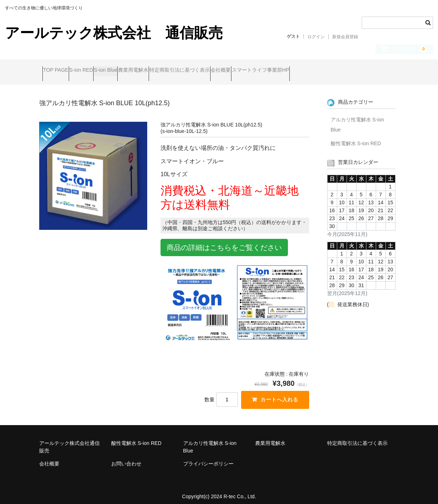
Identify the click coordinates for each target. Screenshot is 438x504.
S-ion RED (98, 71)
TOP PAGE (59, 71)
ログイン (316, 37)
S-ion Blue (137, 71)
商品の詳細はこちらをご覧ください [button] (224, 242)
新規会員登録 (345, 37)
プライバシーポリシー (208, 458)
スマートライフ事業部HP (347, 71)
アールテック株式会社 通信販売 (114, 33)
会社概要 (293, 71)
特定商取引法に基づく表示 (238, 71)
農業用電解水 (178, 71)
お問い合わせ (126, 458)
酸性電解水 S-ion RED (356, 137)
